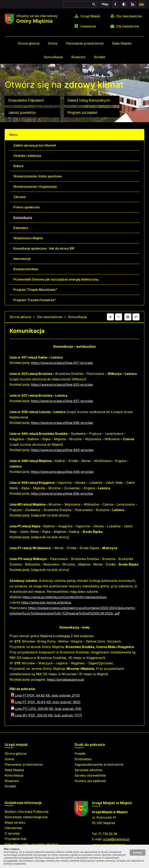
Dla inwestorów (128, 26)
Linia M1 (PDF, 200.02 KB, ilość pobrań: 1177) (46, 715)
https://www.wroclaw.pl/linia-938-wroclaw (62, 423)
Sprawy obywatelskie (90, 775)
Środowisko (83, 759)
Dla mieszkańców (129, 16)
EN (141, 4)
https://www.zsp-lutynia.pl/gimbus (46, 602)
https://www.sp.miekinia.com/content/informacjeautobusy (65, 597)
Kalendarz (21, 228)
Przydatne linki (16, 839)
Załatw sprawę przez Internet (35, 145)
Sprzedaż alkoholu (88, 770)
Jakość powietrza (22, 113)
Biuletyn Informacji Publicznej (26, 812)
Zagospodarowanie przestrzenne (99, 765)
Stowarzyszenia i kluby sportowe (38, 176)
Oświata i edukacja (27, 156)
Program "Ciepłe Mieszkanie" (35, 290)
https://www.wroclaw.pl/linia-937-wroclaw (62, 401)
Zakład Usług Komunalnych (89, 100)
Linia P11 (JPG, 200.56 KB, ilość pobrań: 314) (46, 709)
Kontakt (100, 57)
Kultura (18, 166)
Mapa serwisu (15, 822)
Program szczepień (82, 113)
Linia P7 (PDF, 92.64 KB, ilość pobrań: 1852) (45, 702)
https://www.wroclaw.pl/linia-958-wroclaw (62, 494)
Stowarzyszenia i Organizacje (35, 187)
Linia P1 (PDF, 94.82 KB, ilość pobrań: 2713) (45, 695)
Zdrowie (19, 197)
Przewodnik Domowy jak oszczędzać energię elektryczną (56, 279)
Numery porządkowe (90, 781)
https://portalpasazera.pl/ (65, 679)
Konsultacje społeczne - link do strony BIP (44, 248)
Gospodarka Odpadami (26, 100)
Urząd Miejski (90, 16)
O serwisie (12, 833)
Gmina (53, 43)
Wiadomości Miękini (28, 238)
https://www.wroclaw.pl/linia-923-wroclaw (62, 385)
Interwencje (22, 259)
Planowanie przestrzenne (85, 43)
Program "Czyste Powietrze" (35, 300)
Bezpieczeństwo (26, 269)
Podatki (80, 754)
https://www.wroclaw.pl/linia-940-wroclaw (62, 450)
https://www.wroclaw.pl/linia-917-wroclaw (62, 363)
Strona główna (29, 43)
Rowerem (78, 57)
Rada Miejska (122, 43)
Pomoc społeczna (26, 207)
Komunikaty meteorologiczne (26, 817)
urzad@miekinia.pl (116, 839)
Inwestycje (88, 26)
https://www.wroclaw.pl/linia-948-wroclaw (62, 472)
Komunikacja (53, 57)
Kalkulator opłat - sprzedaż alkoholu (32, 844)
